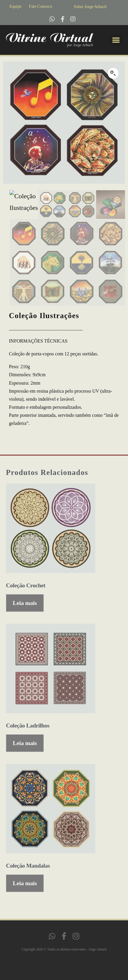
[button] (116, 40)
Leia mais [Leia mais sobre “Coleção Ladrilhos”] (25, 743)
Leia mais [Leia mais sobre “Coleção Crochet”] (25, 603)
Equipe (15, 6)
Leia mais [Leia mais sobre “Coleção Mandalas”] (25, 883)
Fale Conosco (40, 6)
